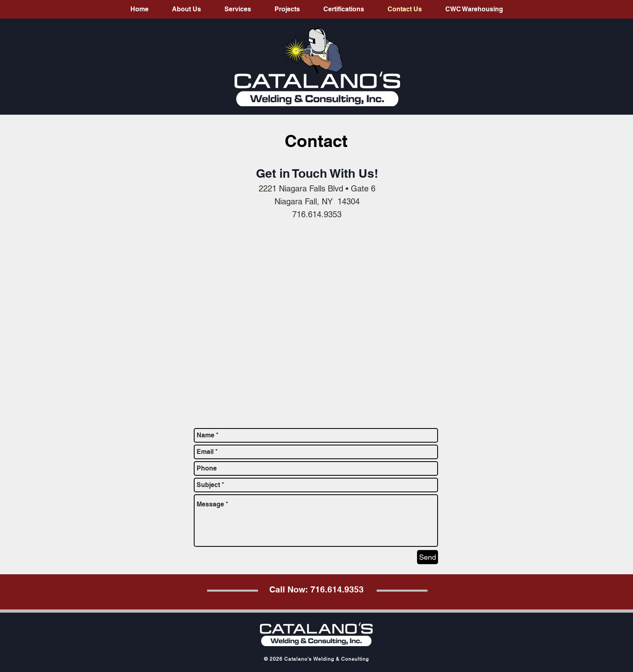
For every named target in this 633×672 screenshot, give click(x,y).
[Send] (428, 557)
